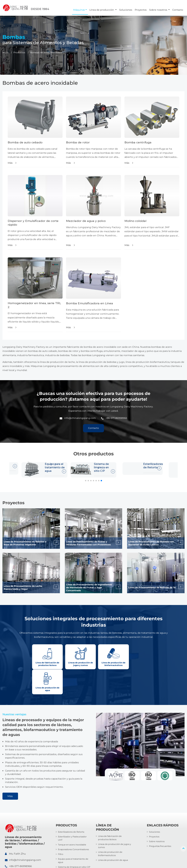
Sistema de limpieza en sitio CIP (52, 468)
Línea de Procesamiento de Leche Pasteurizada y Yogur (23, 588)
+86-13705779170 (19, 848)
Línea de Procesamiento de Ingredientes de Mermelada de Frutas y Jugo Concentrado (90, 588)
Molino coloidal (136, 221)
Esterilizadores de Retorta (104, 466)
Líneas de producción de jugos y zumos (114, 822)
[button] (86, 481)
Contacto (178, 10)
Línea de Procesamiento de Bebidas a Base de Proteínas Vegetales (26, 544)
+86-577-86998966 (116, 419)
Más (10, 163)
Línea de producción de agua (114, 836)
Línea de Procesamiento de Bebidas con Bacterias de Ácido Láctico (152, 544)
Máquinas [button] (79, 10)
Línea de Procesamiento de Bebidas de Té (151, 588)
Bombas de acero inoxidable (73, 851)
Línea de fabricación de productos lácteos (110, 814)
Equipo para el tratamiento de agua (74, 837)
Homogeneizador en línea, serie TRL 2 (35, 305)
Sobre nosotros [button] (158, 10)
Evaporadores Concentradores (74, 825)
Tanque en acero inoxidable (73, 821)
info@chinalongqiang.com (80, 419)
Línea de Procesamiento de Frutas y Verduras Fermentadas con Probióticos (89, 544)
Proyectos (140, 10)
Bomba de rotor (78, 142)
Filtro (61, 830)
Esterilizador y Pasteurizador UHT (152, 468)
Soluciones (126, 10)
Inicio (6, 52)
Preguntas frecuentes (160, 822)
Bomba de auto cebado (25, 142)
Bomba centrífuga (138, 142)
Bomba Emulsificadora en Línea (90, 304)
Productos (19, 52)
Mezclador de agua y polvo (86, 221)
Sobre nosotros (157, 817)
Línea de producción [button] (102, 10)
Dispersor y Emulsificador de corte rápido (33, 223)
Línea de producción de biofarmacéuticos (111, 830)
